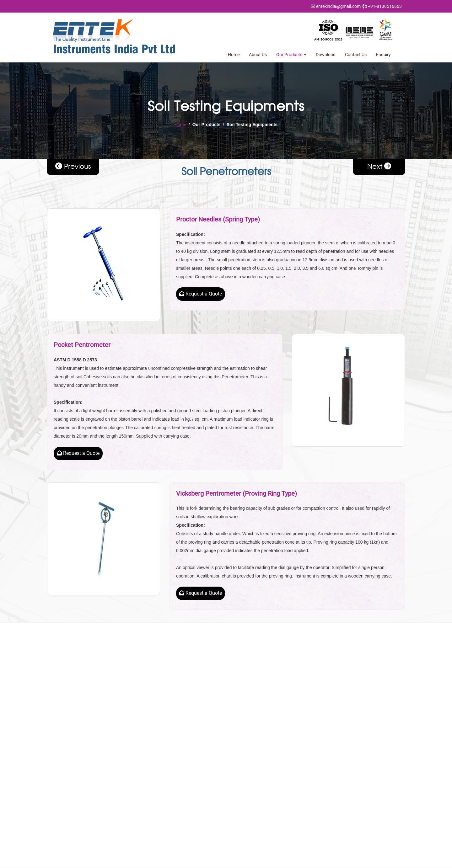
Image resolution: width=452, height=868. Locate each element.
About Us (258, 55)
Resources (156, 759)
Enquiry (383, 55)
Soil (241, 779)
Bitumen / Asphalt (255, 740)
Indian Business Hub (300, 862)
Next (379, 166)
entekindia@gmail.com (338, 6)
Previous (73, 166)
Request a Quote (201, 294)
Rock (243, 769)
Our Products (291, 55)
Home (234, 55)
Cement (245, 750)
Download (326, 55)
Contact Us (356, 55)
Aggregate (248, 730)
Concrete (247, 759)
